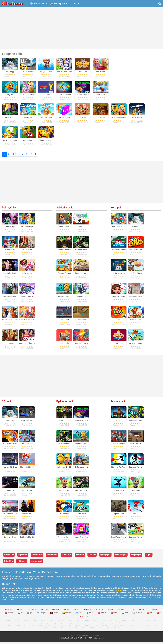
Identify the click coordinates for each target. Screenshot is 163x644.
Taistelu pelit (118, 404)
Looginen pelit (136, 557)
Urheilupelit (80, 557)
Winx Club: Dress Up (27, 322)
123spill (133, 623)
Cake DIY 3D (27, 275)
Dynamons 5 (64, 516)
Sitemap (96, 638)
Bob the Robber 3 (64, 252)
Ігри (79, 615)
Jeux (77, 611)
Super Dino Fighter (119, 446)
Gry (67, 611)
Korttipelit (116, 210)
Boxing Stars (119, 422)
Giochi (100, 611)
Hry (20, 615)
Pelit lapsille (22, 563)
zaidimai (27, 623)
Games (9, 611)
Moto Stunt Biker (27, 422)
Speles (54, 615)
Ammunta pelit (52, 557)
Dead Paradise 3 (81, 275)
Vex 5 (81, 229)
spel (156, 623)
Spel (121, 611)
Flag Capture (27, 492)
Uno (119, 322)
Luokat (74, 4)
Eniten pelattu (60, 4)
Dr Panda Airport (81, 469)
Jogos (44, 611)
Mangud (42, 615)
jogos (35, 623)
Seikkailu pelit (65, 210)
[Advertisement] (82, 28)
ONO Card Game (136, 252)
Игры (20, 611)
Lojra (114, 615)
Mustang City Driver (10, 469)
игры (141, 623)
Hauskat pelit (9, 557)
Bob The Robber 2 (81, 252)
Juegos (32, 611)
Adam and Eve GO (64, 469)
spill (149, 623)
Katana (136, 516)
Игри (125, 615)
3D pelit (6, 404)
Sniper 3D (10, 492)
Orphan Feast (119, 516)
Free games (8, 628)
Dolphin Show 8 (27, 299)
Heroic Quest (64, 492)
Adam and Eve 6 (64, 299)
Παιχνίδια (137, 615)
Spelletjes (154, 611)
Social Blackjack (119, 275)
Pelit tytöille (9, 210)
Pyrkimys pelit (65, 404)
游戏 (108, 630)
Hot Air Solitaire (136, 275)
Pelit (142, 611)
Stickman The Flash (119, 469)
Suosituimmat (40, 4)
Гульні (90, 615)
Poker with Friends (119, 252)
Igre (30, 615)
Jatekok (9, 615)
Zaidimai (67, 615)
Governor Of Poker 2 (136, 299)
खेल (149, 615)
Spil (131, 611)
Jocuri (88, 611)
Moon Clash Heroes (10, 446)
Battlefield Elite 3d (27, 539)
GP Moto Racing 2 (10, 516)
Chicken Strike (27, 516)
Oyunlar (102, 615)
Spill (111, 611)
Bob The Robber (81, 492)
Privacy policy (83, 638)
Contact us (68, 638)
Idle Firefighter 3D (27, 469)
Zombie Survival (64, 229)
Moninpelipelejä (37, 563)
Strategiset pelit (121, 557)
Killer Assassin (136, 446)
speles (8, 623)
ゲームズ (84, 618)
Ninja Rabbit (81, 299)
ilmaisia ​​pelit (118, 593)
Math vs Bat (81, 516)
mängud (17, 623)
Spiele (56, 611)
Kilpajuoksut (23, 557)
